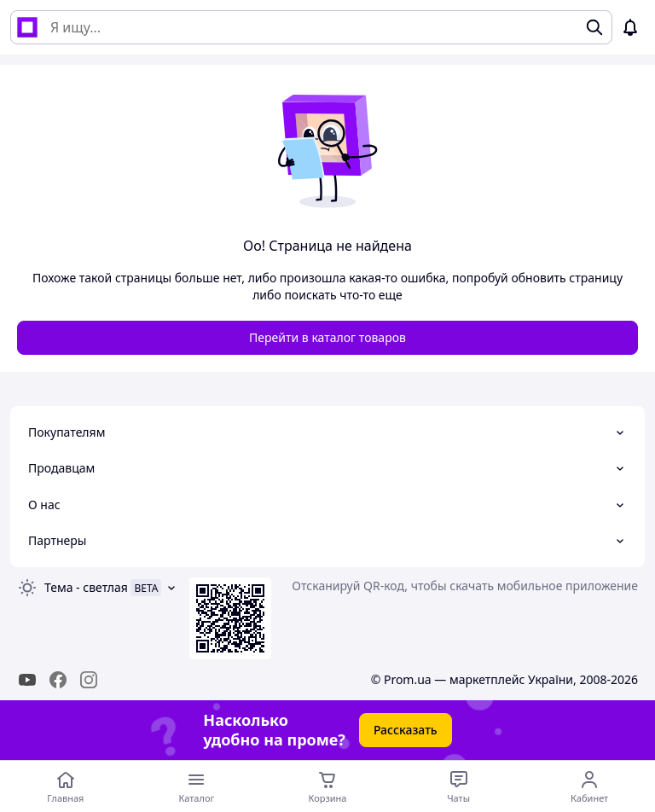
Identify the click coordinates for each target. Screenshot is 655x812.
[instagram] (89, 680)
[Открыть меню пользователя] (589, 786)
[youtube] (27, 680)
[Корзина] (327, 786)
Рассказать (406, 730)
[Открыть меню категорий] (197, 786)
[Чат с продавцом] (459, 786)
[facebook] (58, 680)
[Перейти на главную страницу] (66, 786)
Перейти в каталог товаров (327, 337)
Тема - (86, 587)
